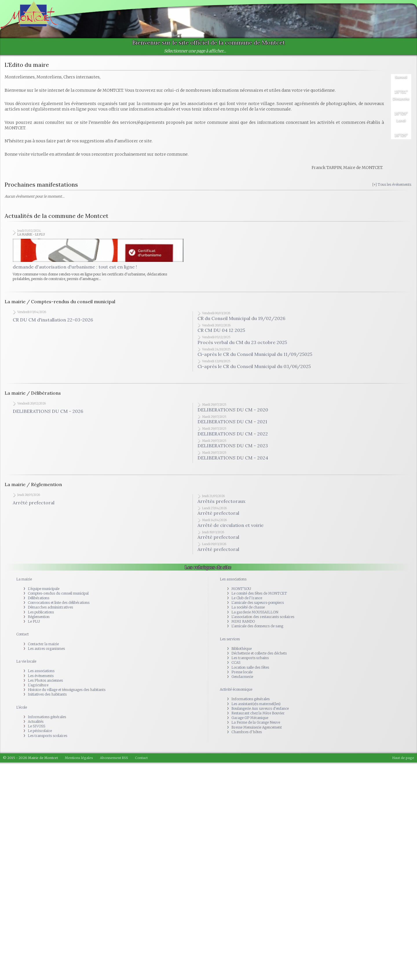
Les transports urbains (250, 660)
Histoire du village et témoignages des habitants (67, 692)
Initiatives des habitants (47, 697)
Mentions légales (79, 760)
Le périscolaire (40, 733)
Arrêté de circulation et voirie (231, 528)
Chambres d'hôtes (247, 734)
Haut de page (403, 760)
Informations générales (47, 719)
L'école (22, 710)
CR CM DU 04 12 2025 (221, 333)
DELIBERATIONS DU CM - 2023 (233, 448)
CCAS (236, 665)
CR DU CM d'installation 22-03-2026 (53, 322)
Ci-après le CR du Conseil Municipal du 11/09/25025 (255, 357)
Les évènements (41, 678)
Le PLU (34, 624)
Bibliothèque (242, 651)
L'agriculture (38, 688)
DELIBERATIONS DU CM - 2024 (233, 460)
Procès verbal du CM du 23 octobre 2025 (242, 345)
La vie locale (26, 664)
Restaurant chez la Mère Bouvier (258, 716)
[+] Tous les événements (392, 184)
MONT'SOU (241, 591)
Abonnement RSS (114, 760)
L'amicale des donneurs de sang (257, 629)
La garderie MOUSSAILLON (255, 615)
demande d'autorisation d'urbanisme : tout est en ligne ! (75, 269)
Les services (230, 642)
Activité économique (236, 692)
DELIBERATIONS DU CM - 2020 (233, 412)
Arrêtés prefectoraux (221, 504)
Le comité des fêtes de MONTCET (259, 596)
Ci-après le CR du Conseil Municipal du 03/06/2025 (254, 369)
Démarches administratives (50, 610)
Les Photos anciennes (45, 683)
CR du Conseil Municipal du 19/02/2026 (241, 321)
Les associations (41, 673)
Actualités (36, 724)
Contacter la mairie (43, 647)
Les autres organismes (46, 651)
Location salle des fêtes (250, 670)
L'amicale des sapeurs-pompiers (258, 605)
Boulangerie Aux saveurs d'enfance (260, 711)
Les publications (41, 615)
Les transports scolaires (47, 738)
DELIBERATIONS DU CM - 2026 (48, 414)
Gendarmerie (242, 679)
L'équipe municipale (44, 591)
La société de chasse (248, 610)
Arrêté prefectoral (34, 505)
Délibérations (39, 601)
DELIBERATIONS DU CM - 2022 (233, 436)
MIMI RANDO (243, 624)
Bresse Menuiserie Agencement (257, 730)
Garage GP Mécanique (250, 720)
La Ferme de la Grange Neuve (256, 725)
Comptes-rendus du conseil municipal (58, 596)
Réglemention (39, 619)
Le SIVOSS (36, 729)
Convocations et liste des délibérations (59, 605)
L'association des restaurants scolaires (263, 619)
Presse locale (242, 675)
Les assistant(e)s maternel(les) (256, 706)
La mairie (24, 581)
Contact (22, 637)
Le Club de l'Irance (247, 601)
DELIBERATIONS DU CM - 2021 (232, 424)
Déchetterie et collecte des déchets (259, 656)
